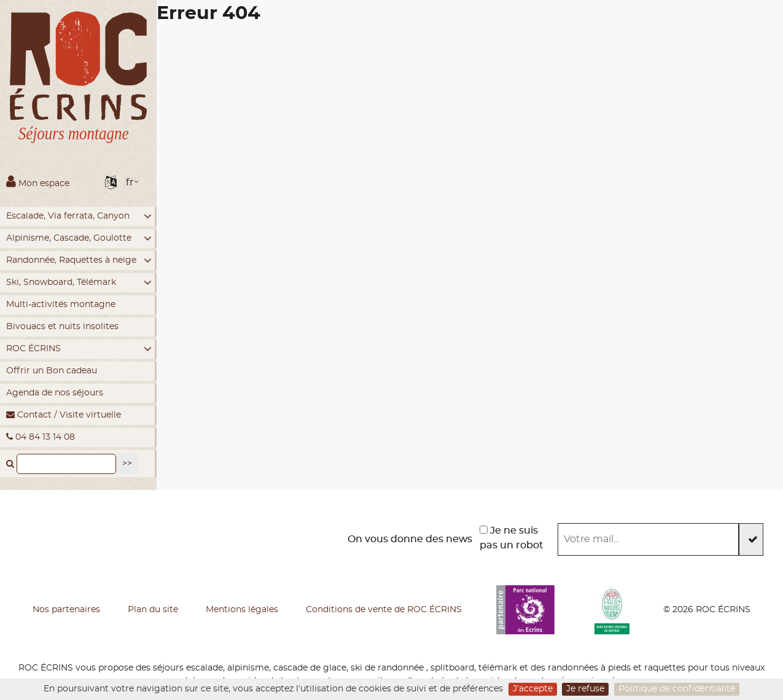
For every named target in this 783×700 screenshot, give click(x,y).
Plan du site (153, 610)
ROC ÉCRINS (79, 349)
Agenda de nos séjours (55, 393)
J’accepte (533, 689)
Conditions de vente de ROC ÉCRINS (384, 610)
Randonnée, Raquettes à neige (79, 261)
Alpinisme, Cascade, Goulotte (79, 239)
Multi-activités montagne (61, 305)
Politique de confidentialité (677, 689)
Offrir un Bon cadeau (52, 371)
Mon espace (38, 181)
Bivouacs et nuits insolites (62, 327)
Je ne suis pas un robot (512, 538)
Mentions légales (242, 610)
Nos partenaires (66, 610)
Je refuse (585, 689)
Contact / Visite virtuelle (64, 415)
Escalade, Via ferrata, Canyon (79, 216)
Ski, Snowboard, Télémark (79, 283)
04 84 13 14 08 (41, 437)
